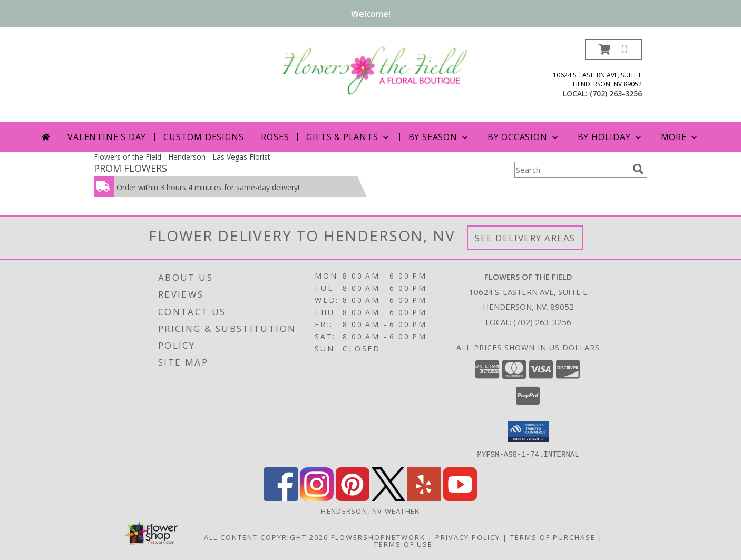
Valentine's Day (107, 137)
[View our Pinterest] (353, 498)
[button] (613, 49)
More (680, 137)
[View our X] (388, 498)
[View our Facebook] (281, 498)
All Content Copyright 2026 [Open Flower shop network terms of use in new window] (266, 537)
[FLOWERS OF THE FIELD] (374, 69)
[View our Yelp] (424, 498)
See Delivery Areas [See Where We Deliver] (525, 238)
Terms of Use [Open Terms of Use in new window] (403, 544)
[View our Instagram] (317, 498)
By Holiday (611, 137)
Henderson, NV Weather (370, 510)
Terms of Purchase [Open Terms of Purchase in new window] (553, 537)
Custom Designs (203, 137)
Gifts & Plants (348, 137)
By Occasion (524, 137)
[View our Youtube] (460, 498)
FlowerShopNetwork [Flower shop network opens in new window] (378, 537)
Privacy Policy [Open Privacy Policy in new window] (468, 537)
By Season (439, 137)
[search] (638, 169)
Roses (275, 137)
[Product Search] (571, 170)
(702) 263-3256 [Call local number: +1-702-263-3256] (616, 94)
